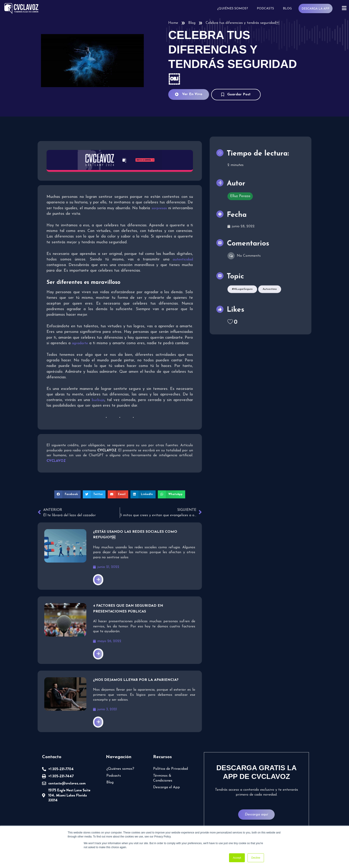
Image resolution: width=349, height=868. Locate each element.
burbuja (98, 400)
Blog (287, 9)
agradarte (80, 343)
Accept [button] (237, 858)
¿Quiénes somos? (232, 9)
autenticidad (183, 260)
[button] (67, 494)
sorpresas (159, 208)
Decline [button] (256, 858)
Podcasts (265, 9)
